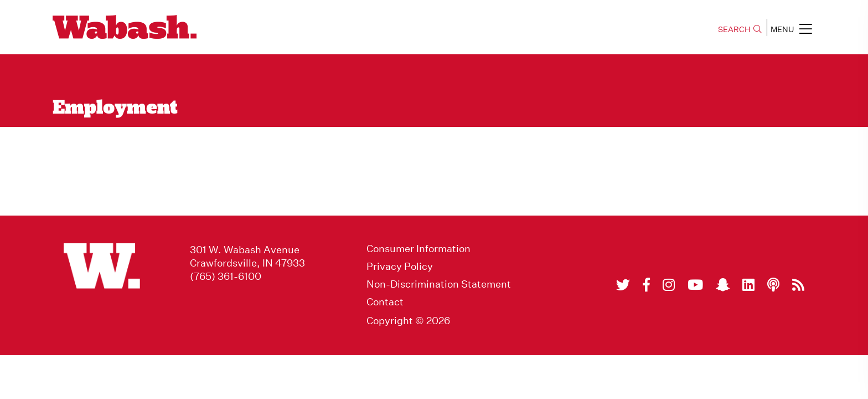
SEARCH (740, 29)
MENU (791, 29)
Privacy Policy (400, 267)
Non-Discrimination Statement (439, 284)
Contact (385, 302)
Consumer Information (418, 249)
